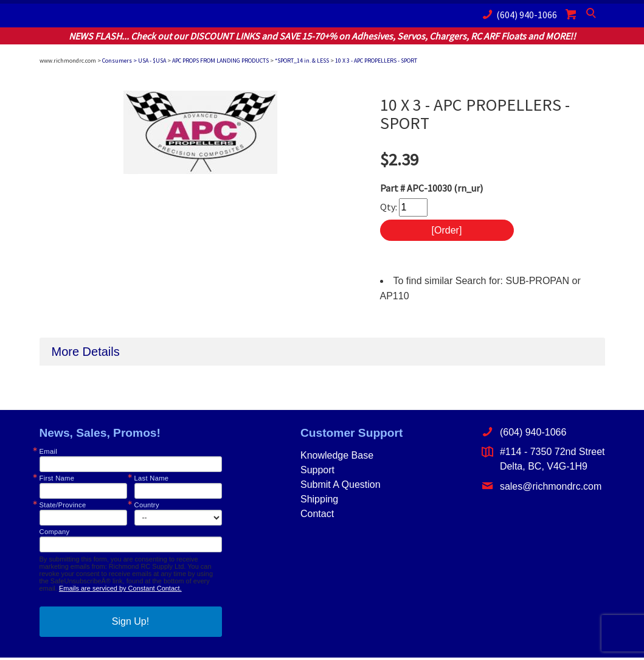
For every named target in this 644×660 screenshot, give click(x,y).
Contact (317, 516)
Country (147, 507)
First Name (57, 480)
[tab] (322, 353)
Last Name (152, 480)
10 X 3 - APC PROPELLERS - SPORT (376, 61)
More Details (86, 353)
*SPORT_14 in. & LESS (302, 61)
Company (55, 534)
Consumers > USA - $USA (134, 61)
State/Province (63, 507)
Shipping (319, 501)
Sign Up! (130, 624)
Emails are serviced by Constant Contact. (120, 591)
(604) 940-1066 (518, 14)
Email (48, 453)
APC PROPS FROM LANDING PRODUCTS (220, 61)
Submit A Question (341, 486)
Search (592, 16)
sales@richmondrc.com (542, 488)
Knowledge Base (337, 457)
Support (317, 472)
